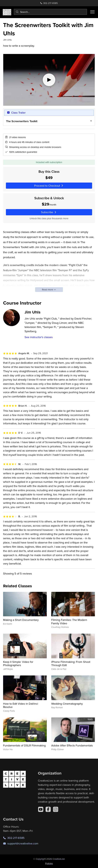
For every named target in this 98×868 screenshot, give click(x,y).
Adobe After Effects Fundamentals (72, 745)
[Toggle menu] (92, 12)
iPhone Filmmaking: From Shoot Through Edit (71, 664)
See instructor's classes (39, 337)
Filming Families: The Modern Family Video (69, 622)
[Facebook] (48, 809)
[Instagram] (56, 809)
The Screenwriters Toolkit (22, 121)
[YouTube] (41, 809)
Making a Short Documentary (21, 620)
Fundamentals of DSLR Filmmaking (24, 745)
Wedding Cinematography (67, 704)
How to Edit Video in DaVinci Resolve (21, 705)
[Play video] (49, 80)
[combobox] (50, 12)
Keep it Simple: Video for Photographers (18, 664)
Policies (49, 863)
